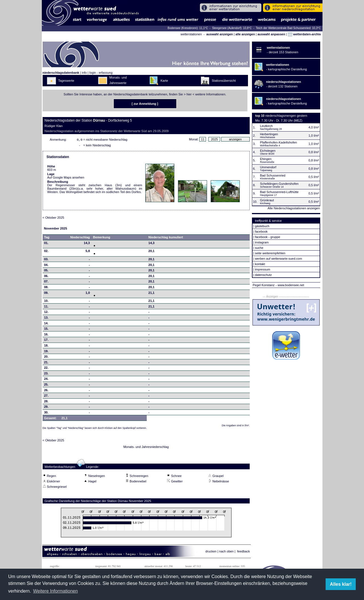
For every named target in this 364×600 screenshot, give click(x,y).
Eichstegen (268, 151)
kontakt (260, 264)
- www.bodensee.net (290, 285)
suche (259, 248)
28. (46, 402)
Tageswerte (66, 81)
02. (46, 252)
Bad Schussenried (273, 175)
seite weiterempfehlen (270, 253)
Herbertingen (269, 134)
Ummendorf (268, 167)
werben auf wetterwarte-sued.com (278, 259)
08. (46, 288)
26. (46, 391)
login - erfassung (101, 73)
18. (46, 347)
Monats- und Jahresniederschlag (146, 448)
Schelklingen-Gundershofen (279, 184)
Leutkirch (266, 126)
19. (46, 352)
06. (46, 277)
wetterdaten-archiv (304, 34)
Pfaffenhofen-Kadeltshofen (278, 142)
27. (46, 397)
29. (46, 408)
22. (46, 369)
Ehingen (266, 159)
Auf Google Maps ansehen (66, 179)
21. (46, 363)
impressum (262, 269)
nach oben (226, 552)
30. (46, 413)
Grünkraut (267, 200)
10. (46, 302)
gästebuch (262, 226)
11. (46, 308)
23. (46, 374)
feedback (244, 552)
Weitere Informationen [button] (55, 591)
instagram (262, 242)
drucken (211, 552)
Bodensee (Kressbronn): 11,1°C (188, 28)
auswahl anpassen (271, 34)
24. (46, 380)
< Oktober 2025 (53, 219)
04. (46, 266)
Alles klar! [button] (341, 584)
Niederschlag (80, 238)
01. (46, 244)
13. (46, 319)
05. (46, 271)
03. (46, 260)
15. (46, 330)
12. (46, 313)
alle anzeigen (245, 34)
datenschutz (263, 275)
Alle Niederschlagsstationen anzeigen (294, 208)
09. (46, 294)
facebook (261, 232)
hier (189, 94)
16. (46, 335)
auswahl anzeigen (220, 34)
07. (46, 282)
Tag (47, 238)
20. (46, 358)
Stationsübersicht (224, 81)
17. (46, 341)
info (84, 73)
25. (46, 386)
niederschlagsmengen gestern (286, 116)
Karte (164, 81)
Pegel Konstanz (264, 285)
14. (46, 324)
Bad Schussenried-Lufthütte (279, 192)
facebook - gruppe (267, 237)
